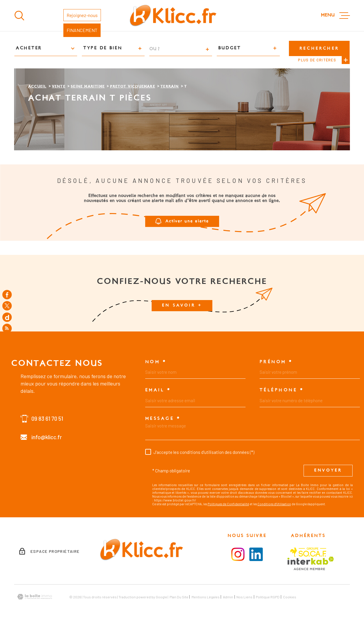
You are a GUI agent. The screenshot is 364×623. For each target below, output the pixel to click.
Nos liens (244, 597)
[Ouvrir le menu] (335, 16)
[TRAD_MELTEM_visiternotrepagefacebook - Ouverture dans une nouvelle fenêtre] (7, 294)
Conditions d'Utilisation (274, 504)
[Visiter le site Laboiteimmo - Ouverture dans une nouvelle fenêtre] (35, 597)
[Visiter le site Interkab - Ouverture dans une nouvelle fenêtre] (311, 563)
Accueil (37, 87)
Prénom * (276, 362)
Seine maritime (88, 87)
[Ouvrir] (19, 16)
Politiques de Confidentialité (228, 504)
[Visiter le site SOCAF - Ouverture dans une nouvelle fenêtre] (308, 552)
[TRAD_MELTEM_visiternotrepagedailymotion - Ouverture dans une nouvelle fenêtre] (7, 317)
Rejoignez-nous (82, 15)
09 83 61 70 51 (47, 419)
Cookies (290, 597)
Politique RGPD (268, 597)
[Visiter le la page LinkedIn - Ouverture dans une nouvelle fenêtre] (256, 554)
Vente (59, 87)
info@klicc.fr (47, 437)
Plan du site (179, 597)
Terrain (170, 87)
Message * (163, 419)
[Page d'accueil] (173, 16)
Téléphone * (282, 390)
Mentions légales (206, 597)
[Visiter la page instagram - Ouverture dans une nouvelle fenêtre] (238, 554)
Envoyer (328, 471)
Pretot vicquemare (132, 87)
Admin (228, 597)
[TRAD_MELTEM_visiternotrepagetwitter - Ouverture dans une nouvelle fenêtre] (7, 306)
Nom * (156, 362)
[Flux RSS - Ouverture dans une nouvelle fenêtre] (7, 329)
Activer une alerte (182, 221)
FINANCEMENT (82, 30)
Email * (158, 390)
